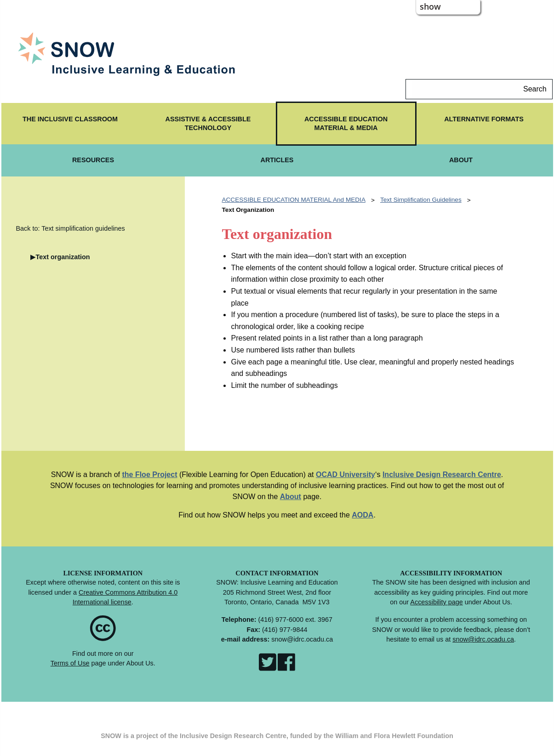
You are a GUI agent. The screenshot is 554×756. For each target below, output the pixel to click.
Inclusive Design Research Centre (442, 475)
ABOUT (461, 160)
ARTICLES (277, 160)
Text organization (63, 257)
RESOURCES (93, 160)
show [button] (430, 6)
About (291, 497)
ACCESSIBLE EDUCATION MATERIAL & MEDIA (346, 123)
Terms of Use (70, 663)
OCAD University (346, 475)
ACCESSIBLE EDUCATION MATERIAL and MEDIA (293, 200)
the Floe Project (149, 475)
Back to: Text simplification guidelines (70, 228)
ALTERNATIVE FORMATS (484, 119)
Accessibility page (436, 602)
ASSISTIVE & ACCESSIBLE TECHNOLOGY (208, 123)
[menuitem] (70, 124)
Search (535, 89)
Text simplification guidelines (421, 200)
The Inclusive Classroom (70, 119)
